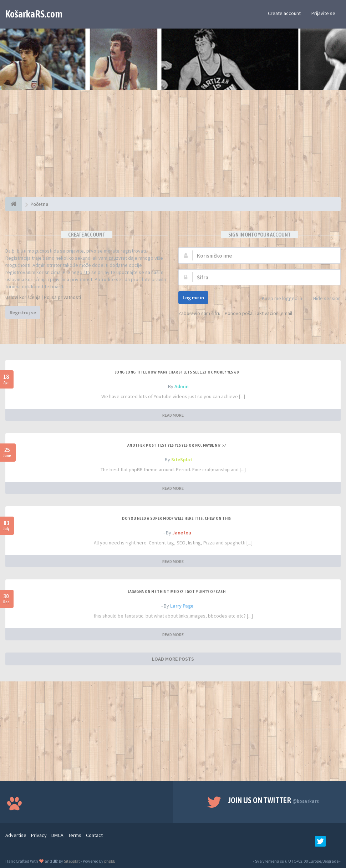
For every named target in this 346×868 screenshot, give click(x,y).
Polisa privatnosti (62, 297)
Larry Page (182, 606)
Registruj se (23, 313)
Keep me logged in (278, 299)
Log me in (193, 298)
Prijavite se (323, 13)
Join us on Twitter (274, 800)
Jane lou (182, 533)
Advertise (16, 835)
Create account (284, 13)
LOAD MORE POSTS (173, 659)
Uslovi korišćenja (23, 297)
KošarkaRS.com (34, 14)
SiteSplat (182, 460)
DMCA (57, 835)
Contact (94, 835)
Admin (182, 386)
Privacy (39, 835)
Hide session (323, 299)
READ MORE (173, 415)
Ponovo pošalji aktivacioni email (258, 313)
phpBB (110, 861)
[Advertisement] (173, 147)
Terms (75, 835)
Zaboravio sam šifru (199, 313)
